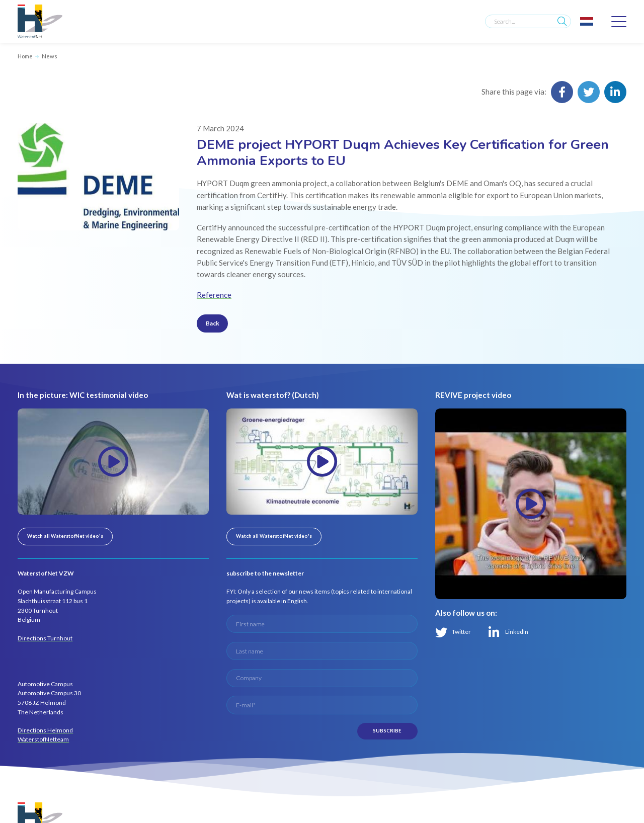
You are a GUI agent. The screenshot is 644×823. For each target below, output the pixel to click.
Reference (214, 295)
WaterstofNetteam (43, 739)
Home (25, 56)
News (50, 56)
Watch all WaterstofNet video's (65, 536)
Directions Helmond (45, 730)
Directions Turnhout (45, 638)
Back (213, 323)
